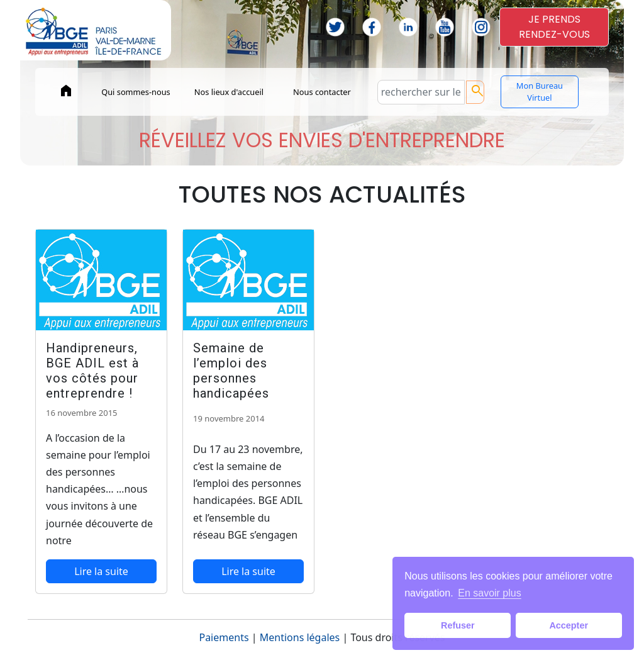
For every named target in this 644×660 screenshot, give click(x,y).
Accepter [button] (569, 625)
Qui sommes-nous (136, 92)
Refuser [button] (458, 625)
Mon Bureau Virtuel (540, 92)
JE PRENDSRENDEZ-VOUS (554, 27)
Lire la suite (101, 571)
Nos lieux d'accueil (229, 92)
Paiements (224, 637)
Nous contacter (322, 92)
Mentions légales (300, 637)
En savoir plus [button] (490, 593)
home (66, 91)
